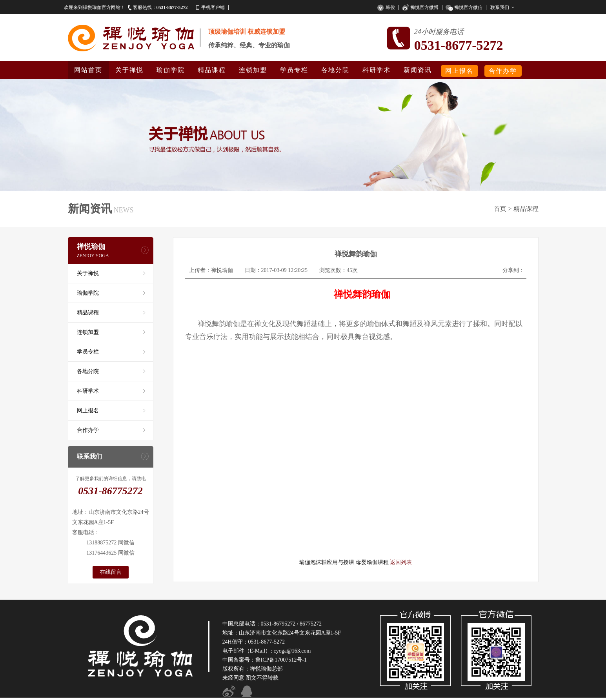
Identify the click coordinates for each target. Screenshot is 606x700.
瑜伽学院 (171, 70)
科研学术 (377, 70)
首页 (500, 209)
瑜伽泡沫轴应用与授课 (327, 562)
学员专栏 (294, 70)
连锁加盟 (253, 70)
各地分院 (335, 70)
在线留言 (111, 572)
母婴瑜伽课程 (372, 562)
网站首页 (88, 70)
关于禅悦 (129, 70)
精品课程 (212, 70)
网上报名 (459, 71)
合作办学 (503, 71)
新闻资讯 (418, 70)
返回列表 (401, 562)
